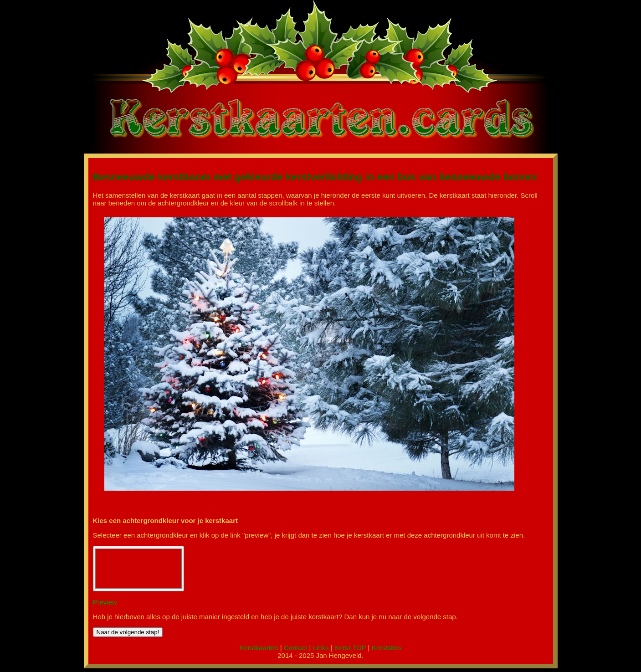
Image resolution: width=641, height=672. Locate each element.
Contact (296, 648)
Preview (105, 602)
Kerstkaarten (259, 648)
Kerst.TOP (350, 648)
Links (321, 648)
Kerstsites (387, 648)
